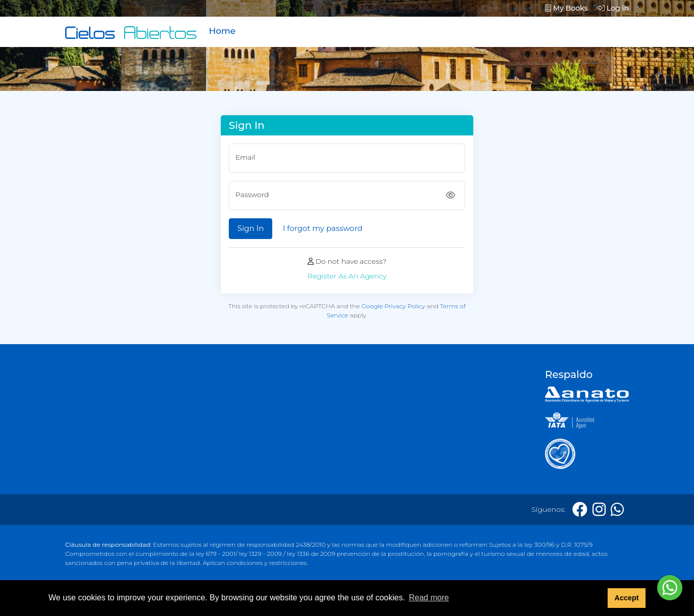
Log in (613, 8)
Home (222, 31)
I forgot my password (323, 228)
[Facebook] (580, 510)
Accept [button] (626, 598)
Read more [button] (429, 598)
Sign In (251, 228)
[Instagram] (599, 510)
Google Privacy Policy (393, 306)
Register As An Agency (347, 276)
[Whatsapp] (617, 510)
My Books (566, 8)
